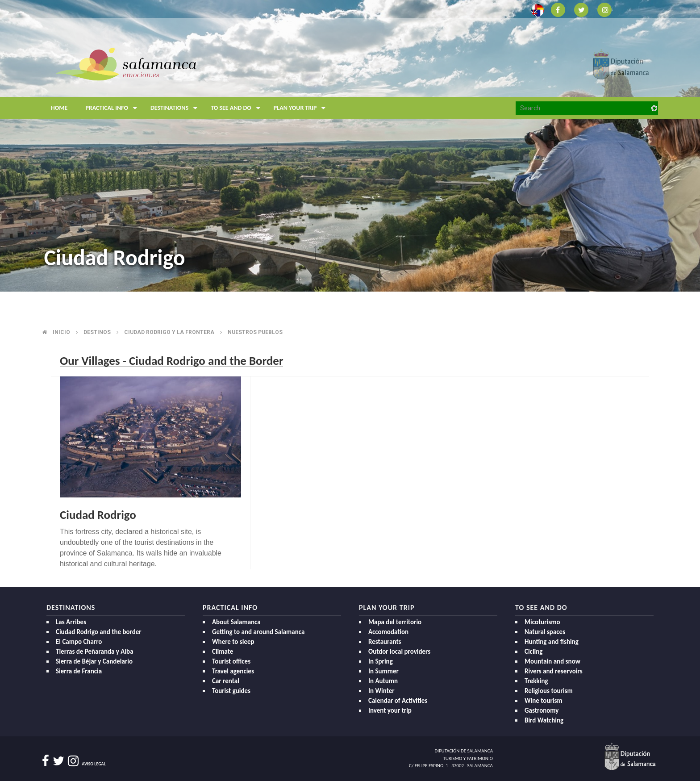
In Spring (381, 661)
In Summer (383, 671)
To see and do (238, 108)
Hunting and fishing (552, 642)
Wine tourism (544, 701)
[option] (350, 146)
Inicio (61, 332)
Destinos (97, 332)
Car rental (226, 681)
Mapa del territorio (395, 622)
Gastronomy (542, 710)
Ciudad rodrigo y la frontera (169, 332)
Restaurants (385, 642)
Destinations (176, 108)
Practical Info (113, 108)
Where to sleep (233, 642)
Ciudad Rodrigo (98, 515)
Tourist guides (231, 691)
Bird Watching (544, 720)
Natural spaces (545, 632)
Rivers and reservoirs (554, 671)
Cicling (533, 652)
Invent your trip (390, 710)
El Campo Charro (79, 642)
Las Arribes (71, 622)
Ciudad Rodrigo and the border (99, 632)
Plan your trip (302, 108)
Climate (223, 652)
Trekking (536, 681)
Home (59, 108)
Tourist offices (231, 661)
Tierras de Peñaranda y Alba (95, 652)
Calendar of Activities (398, 701)
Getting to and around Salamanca (258, 632)
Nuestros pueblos (255, 332)
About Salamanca (236, 622)
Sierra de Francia (79, 671)
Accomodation (388, 632)
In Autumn (383, 681)
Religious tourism (549, 691)
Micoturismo (542, 622)
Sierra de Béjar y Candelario (94, 661)
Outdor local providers (399, 652)
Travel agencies (233, 671)
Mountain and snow (552, 661)
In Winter (381, 691)
